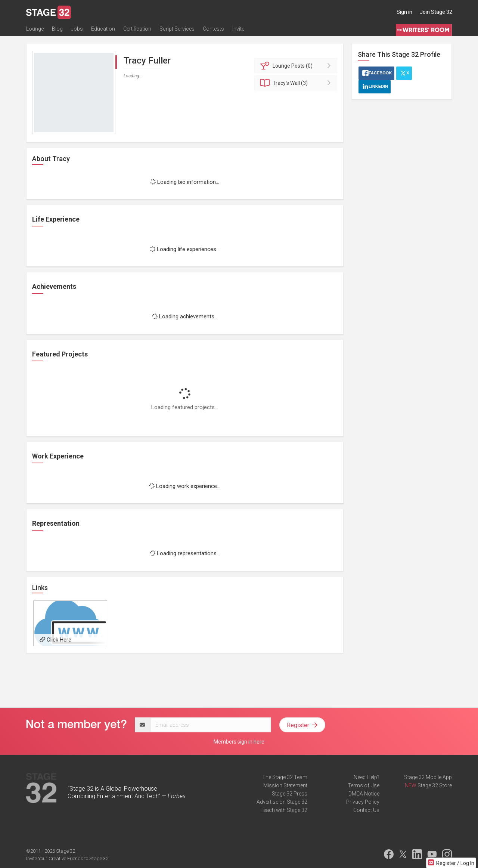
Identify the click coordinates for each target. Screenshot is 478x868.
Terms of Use (364, 785)
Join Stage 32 (436, 12)
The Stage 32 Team (285, 777)
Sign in (404, 12)
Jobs (77, 29)
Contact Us (366, 810)
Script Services (177, 29)
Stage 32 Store (435, 785)
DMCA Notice (364, 794)
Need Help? (367, 777)
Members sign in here (239, 742)
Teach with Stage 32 (284, 810)
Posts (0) (297, 66)
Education (103, 29)
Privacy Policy (363, 802)
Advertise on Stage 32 (282, 802)
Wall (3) (297, 83)
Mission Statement (285, 785)
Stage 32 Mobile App (428, 777)
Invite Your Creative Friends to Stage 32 (67, 858)
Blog (57, 29)
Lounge (35, 29)
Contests (213, 29)
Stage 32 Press (290, 794)
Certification (137, 29)
